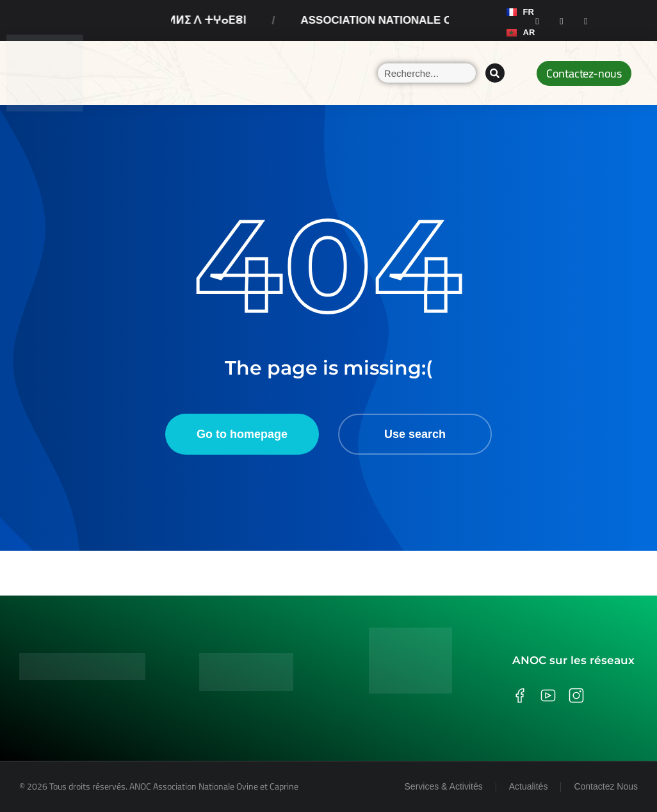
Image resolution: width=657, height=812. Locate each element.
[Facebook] (537, 20)
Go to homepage (242, 434)
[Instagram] (562, 20)
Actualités (529, 786)
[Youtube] (586, 20)
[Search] (495, 73)
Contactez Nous (606, 786)
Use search (415, 434)
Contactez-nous (584, 73)
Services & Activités (444, 786)
